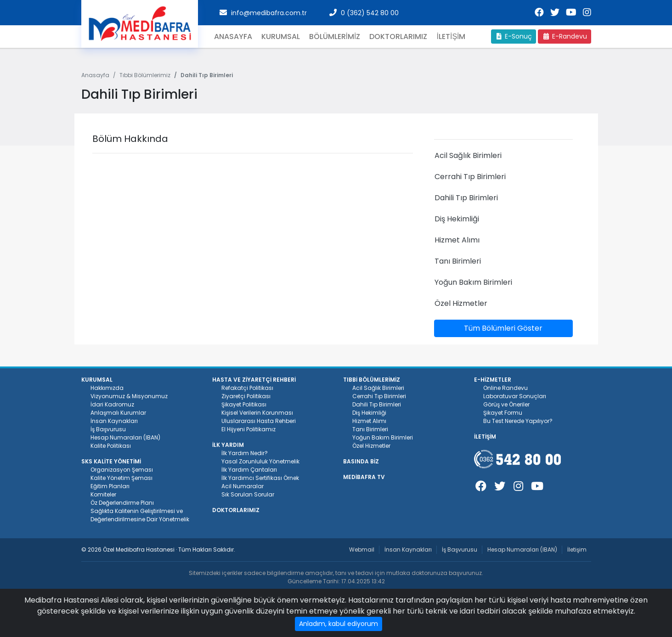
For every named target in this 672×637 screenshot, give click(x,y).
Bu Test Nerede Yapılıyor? (518, 421)
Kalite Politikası (111, 446)
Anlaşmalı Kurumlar (118, 413)
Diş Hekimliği (369, 413)
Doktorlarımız (398, 37)
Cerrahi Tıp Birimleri (379, 396)
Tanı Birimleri (370, 429)
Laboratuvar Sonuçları (515, 396)
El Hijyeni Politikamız (248, 429)
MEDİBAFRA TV (364, 477)
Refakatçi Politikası (247, 388)
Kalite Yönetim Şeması (121, 478)
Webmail (362, 550)
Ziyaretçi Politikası (246, 396)
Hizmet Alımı (369, 421)
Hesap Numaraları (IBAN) (125, 437)
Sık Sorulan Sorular (248, 494)
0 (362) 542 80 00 (370, 13)
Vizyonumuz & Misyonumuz (129, 396)
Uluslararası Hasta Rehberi (259, 421)
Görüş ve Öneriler (506, 404)
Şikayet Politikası (244, 404)
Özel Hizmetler (371, 446)
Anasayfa (233, 37)
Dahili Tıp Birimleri (377, 404)
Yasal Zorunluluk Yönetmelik (260, 461)
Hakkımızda (107, 388)
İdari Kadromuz (112, 404)
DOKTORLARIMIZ (236, 510)
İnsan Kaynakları (114, 421)
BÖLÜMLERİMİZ (335, 37)
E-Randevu (565, 36)
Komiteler (103, 494)
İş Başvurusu (108, 429)
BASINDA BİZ (361, 461)
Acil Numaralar (243, 486)
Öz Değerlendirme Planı (122, 503)
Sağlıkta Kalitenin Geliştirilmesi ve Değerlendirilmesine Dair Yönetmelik (140, 515)
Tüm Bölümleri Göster (503, 328)
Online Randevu (505, 388)
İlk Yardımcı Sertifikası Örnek (260, 478)
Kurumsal (281, 37)
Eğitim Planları (110, 486)
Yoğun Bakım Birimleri (383, 437)
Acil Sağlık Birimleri (378, 388)
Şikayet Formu (503, 413)
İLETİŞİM (451, 37)
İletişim (577, 550)
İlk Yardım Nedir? (245, 453)
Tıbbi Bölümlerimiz (145, 75)
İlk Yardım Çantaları (249, 470)
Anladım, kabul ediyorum (339, 624)
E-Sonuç (514, 36)
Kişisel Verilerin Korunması (257, 413)
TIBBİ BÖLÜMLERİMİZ (372, 380)
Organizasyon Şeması (122, 470)
